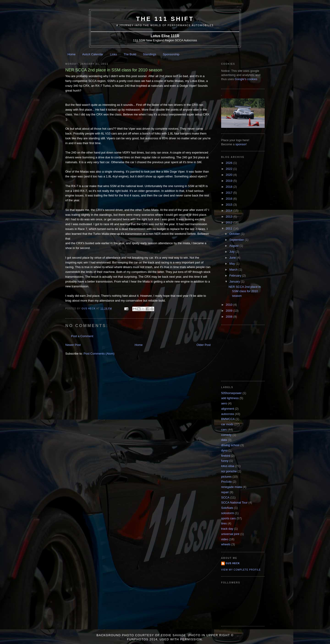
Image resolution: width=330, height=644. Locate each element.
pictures (226, 477)
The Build (130, 54)
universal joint (230, 534)
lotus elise (228, 466)
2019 (230, 181)
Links (113, 54)
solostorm (228, 513)
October (235, 234)
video (225, 539)
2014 (230, 211)
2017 (230, 193)
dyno (224, 450)
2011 (230, 228)
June (233, 258)
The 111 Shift (165, 19)
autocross (228, 414)
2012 (230, 223)
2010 (230, 305)
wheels (226, 544)
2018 (230, 187)
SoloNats (227, 508)
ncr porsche (229, 471)
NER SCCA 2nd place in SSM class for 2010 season (245, 291)
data (224, 440)
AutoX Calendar (93, 54)
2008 (230, 317)
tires (224, 523)
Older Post (204, 345)
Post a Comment (82, 336)
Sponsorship (171, 54)
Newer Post (73, 345)
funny (225, 461)
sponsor (241, 144)
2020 (230, 175)
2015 (230, 205)
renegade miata (231, 487)
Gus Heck (233, 563)
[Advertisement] (244, 353)
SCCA (225, 497)
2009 (230, 311)
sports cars (228, 518)
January (235, 281)
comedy (226, 435)
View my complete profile (241, 570)
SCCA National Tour (234, 503)
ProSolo (226, 482)
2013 (230, 217)
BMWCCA (228, 419)
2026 (230, 163)
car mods (227, 424)
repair (225, 492)
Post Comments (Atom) (99, 354)
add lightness (230, 398)
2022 (230, 169)
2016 (230, 199)
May (233, 264)
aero (224, 403)
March (234, 270)
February (236, 276)
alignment (228, 409)
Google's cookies (246, 79)
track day (227, 529)
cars (224, 430)
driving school (230, 445)
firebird (226, 456)
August (234, 246)
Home (72, 54)
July (232, 252)
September (237, 240)
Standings (150, 54)
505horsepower (231, 393)
